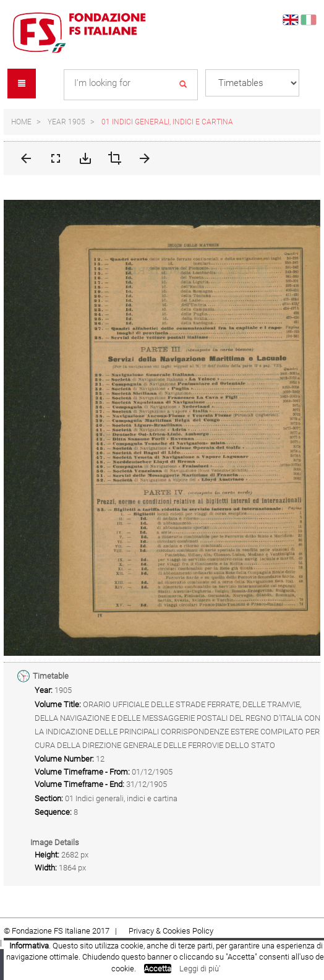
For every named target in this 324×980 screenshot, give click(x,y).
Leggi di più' (200, 969)
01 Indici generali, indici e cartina (167, 122)
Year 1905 (66, 122)
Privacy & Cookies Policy (171, 931)
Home (21, 122)
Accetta (158, 969)
